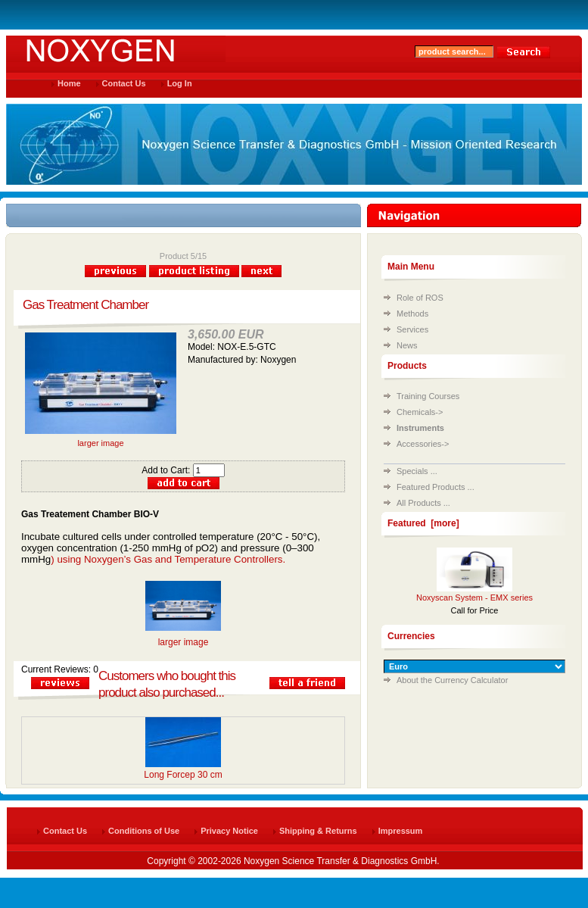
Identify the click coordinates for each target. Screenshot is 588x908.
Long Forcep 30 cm (183, 775)
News (407, 345)
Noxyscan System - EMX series (474, 598)
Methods (412, 314)
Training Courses (428, 396)
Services (412, 329)
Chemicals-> (420, 412)
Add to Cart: (183, 470)
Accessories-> (423, 444)
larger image (101, 439)
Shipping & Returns (318, 831)
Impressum (401, 831)
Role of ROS (420, 298)
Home (69, 83)
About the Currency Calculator (452, 680)
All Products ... (423, 503)
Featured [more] (423, 523)
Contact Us (124, 83)
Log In (180, 83)
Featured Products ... (436, 487)
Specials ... (417, 471)
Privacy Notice (229, 831)
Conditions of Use (144, 831)
